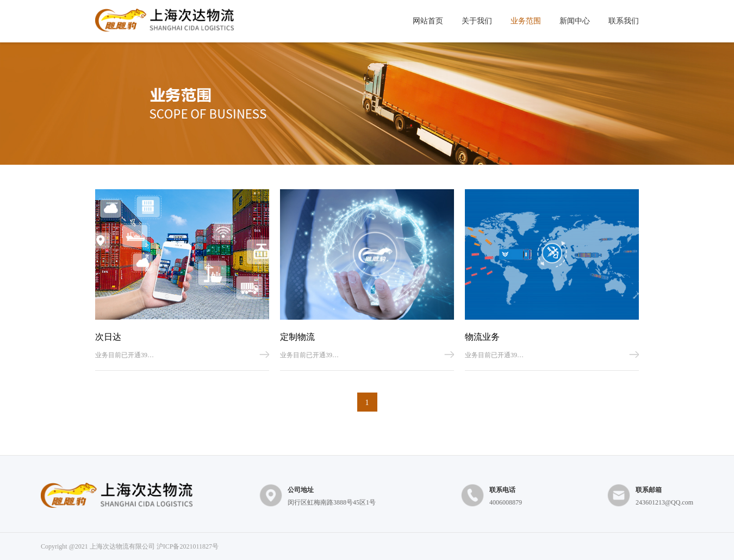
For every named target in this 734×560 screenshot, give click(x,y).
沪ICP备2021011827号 (188, 546)
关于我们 (477, 21)
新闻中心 (575, 21)
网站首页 (428, 21)
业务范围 (526, 21)
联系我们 (624, 21)
